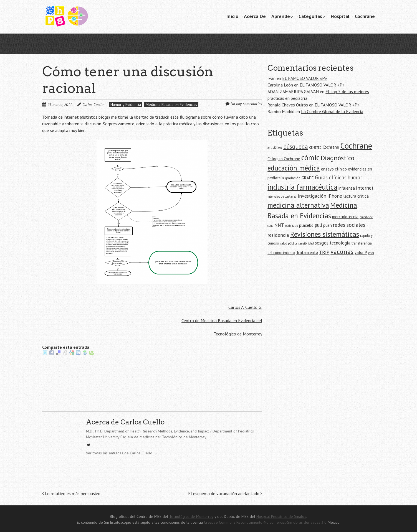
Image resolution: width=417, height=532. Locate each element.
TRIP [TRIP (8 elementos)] (324, 252)
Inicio (232, 16)
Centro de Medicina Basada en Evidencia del (222, 320)
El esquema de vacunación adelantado (225, 493)
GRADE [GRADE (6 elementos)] (308, 178)
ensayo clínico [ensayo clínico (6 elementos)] (334, 169)
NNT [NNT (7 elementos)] (279, 225)
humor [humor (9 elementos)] (355, 177)
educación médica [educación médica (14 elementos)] (294, 168)
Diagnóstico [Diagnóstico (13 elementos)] (338, 158)
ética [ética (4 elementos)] (371, 253)
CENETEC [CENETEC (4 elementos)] (315, 147)
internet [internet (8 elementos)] (365, 188)
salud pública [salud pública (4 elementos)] (289, 243)
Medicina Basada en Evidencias (171, 105)
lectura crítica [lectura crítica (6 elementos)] (356, 196)
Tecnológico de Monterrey (238, 334)
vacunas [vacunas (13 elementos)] (342, 252)
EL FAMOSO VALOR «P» (305, 78)
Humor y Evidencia (126, 105)
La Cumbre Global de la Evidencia (332, 111)
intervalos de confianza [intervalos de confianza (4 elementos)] (282, 197)
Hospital (340, 16)
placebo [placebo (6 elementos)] (306, 225)
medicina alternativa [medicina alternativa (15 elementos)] (298, 205)
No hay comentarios (246, 104)
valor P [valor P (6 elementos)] (361, 252)
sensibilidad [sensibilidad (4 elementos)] (306, 243)
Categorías (310, 16)
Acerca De (255, 16)
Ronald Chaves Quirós (288, 105)
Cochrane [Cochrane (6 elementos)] (331, 147)
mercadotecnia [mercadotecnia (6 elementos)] (345, 217)
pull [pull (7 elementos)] (318, 225)
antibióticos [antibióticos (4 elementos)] (275, 147)
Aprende (281, 16)
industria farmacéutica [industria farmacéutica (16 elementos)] (302, 187)
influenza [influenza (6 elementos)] (347, 188)
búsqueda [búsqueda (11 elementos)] (296, 146)
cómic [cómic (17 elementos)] (310, 157)
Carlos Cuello (93, 105)
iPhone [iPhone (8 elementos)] (335, 196)
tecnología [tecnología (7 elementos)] (340, 243)
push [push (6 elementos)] (328, 225)
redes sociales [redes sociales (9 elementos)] (349, 225)
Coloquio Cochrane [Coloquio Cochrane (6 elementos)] (284, 159)
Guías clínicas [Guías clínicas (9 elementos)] (331, 177)
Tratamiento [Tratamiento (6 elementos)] (307, 252)
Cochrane (365, 16)
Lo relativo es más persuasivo (71, 493)
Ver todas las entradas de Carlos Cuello (122, 453)
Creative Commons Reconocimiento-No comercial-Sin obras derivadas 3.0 (265, 522)
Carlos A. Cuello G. (245, 307)
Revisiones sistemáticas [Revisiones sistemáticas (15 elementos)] (325, 234)
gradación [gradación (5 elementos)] (293, 178)
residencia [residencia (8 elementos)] (278, 235)
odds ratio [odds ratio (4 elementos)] (292, 226)
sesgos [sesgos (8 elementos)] (322, 243)
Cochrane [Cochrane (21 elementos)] (356, 146)
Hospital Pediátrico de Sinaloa (281, 516)
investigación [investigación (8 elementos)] (312, 196)
